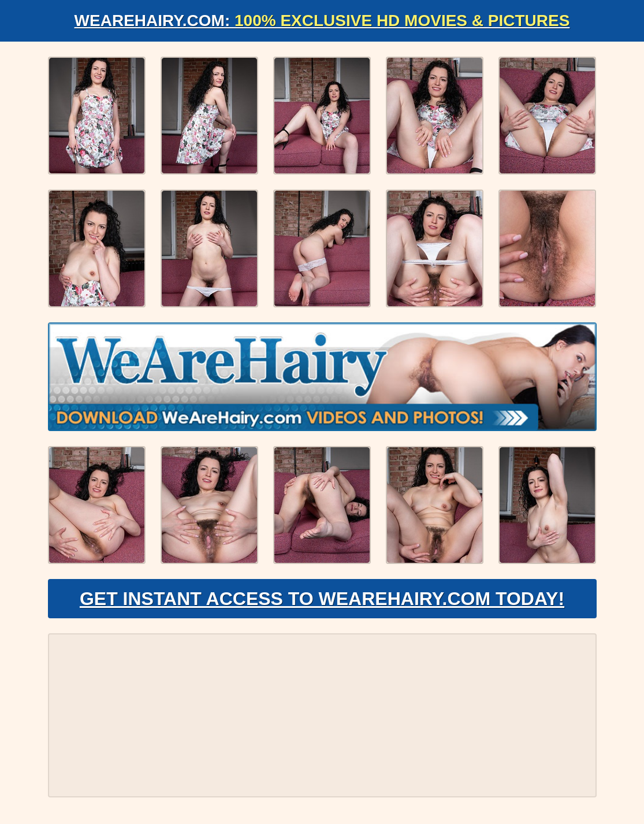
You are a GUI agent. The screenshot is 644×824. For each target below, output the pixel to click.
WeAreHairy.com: (322, 21)
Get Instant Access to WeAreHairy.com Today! (322, 599)
